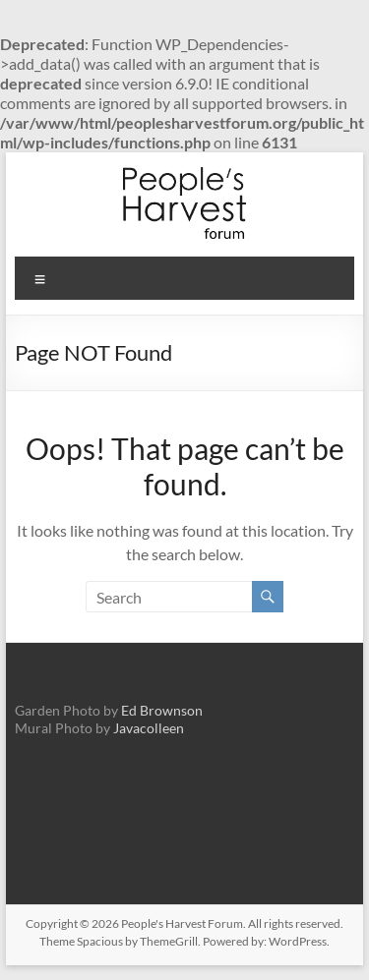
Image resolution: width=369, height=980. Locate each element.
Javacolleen (149, 728)
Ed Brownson (162, 710)
